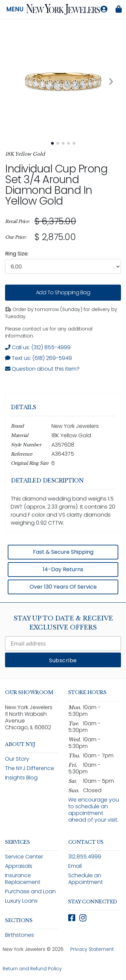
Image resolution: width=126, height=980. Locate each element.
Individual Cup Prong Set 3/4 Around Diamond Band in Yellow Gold (56, 185)
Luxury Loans (21, 901)
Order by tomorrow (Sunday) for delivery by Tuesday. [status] (61, 313)
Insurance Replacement (23, 879)
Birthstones (19, 935)
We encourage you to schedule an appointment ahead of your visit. (94, 810)
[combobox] (63, 267)
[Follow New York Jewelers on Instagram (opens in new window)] (83, 918)
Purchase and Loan (30, 891)
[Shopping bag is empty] (119, 9)
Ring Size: (17, 254)
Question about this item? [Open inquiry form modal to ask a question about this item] (42, 369)
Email (75, 866)
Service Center (24, 857)
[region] (63, 229)
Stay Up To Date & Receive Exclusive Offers (63, 623)
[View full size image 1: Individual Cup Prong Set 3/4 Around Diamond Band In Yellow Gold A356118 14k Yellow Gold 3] (63, 81)
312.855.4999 (85, 857)
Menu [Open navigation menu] (15, 9)
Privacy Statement (92, 949)
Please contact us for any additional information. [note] (49, 332)
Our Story (17, 759)
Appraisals (19, 866)
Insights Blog (21, 778)
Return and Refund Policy (32, 969)
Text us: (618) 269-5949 (38, 358)
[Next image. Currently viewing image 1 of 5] (111, 81)
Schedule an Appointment (86, 879)
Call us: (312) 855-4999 (38, 347)
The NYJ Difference (30, 768)
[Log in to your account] (104, 9)
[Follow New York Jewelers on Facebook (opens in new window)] (72, 918)
